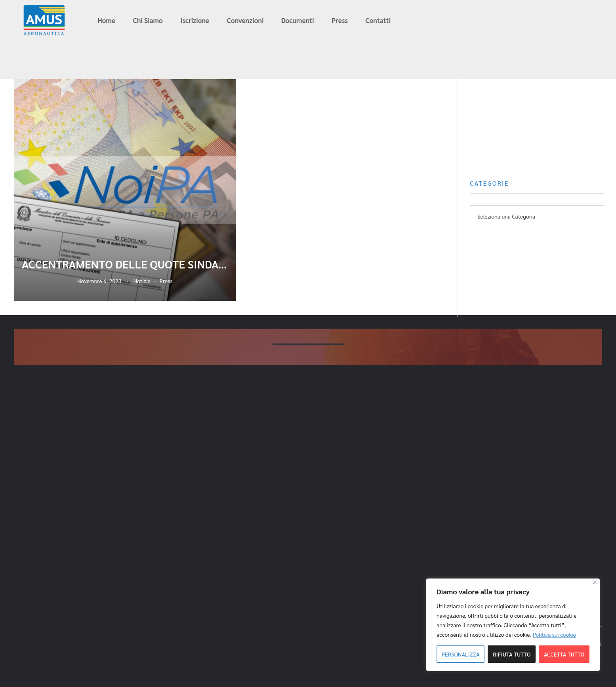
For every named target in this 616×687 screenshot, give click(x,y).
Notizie (142, 281)
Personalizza (461, 654)
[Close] (595, 582)
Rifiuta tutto (512, 654)
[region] (513, 625)
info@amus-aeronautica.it (486, 21)
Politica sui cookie (554, 634)
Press (166, 281)
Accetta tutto (564, 654)
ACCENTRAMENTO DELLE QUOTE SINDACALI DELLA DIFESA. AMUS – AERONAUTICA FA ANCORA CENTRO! (125, 264)
